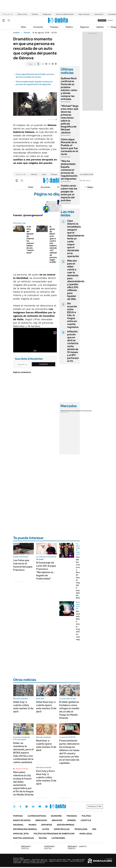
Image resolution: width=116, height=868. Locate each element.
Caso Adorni (99, 14)
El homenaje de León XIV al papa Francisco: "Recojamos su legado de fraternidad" (46, 571)
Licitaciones (58, 838)
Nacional (18, 825)
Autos (46, 829)
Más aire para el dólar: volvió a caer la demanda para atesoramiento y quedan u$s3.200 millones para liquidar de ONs (76, 280)
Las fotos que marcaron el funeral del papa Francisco (23, 565)
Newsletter (110, 27)
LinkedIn (33, 807)
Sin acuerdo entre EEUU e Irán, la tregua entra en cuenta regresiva (73, 315)
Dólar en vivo (22, 14)
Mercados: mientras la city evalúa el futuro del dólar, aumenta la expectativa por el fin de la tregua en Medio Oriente (23, 783)
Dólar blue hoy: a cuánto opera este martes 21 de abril (46, 707)
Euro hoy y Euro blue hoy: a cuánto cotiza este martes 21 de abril (46, 777)
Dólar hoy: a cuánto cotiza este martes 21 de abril (23, 707)
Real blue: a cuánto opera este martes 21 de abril (46, 745)
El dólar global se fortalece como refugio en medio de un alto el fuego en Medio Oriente (69, 710)
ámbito (16, 33)
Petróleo (35, 14)
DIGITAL (27, 847)
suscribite (102, 20)
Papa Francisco (84, 14)
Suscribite (44, 364)
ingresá (110, 20)
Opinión (100, 27)
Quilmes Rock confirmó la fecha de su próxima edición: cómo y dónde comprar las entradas (69, 89)
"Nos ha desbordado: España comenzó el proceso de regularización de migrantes (34, 83)
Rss (94, 829)
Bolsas (71, 411)
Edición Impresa (66, 825)
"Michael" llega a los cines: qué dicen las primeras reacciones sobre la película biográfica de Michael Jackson (70, 119)
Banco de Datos (22, 820)
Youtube (40, 806)
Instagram (27, 807)
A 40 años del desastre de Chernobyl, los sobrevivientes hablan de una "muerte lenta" (33, 240)
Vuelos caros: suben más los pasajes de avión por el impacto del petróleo (69, 193)
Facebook (20, 807)
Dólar (24, 27)
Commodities (79, 411)
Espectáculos (62, 829)
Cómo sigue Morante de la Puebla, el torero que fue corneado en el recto (35, 76)
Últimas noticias (37, 816)
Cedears (88, 411)
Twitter (14, 807)
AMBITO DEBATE (77, 847)
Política (69, 27)
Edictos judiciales (23, 838)
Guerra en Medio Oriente (65, 14)
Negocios (85, 27)
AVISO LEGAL (86, 834)
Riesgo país (47, 14)
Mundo (27, 33)
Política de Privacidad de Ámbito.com (54, 834)
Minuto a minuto (22, 769)
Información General (25, 829)
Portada (18, 816)
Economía (38, 27)
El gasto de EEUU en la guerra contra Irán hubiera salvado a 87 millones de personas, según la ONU (54, 244)
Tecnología (81, 829)
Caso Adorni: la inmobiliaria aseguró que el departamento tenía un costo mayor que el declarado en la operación (76, 238)
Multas (43, 838)
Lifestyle (86, 820)
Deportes (47, 825)
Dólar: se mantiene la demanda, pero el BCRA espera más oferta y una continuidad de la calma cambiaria (23, 753)
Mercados (41, 820)
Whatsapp (46, 807)
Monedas (64, 411)
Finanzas (54, 27)
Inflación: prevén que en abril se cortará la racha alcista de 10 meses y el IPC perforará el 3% (73, 346)
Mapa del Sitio (21, 834)
